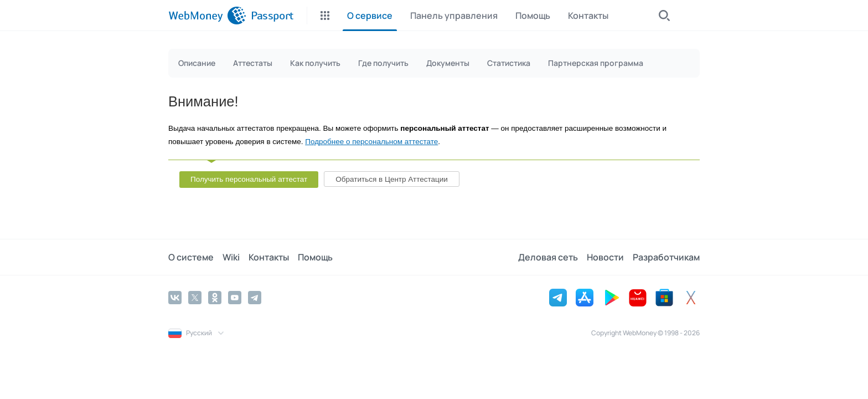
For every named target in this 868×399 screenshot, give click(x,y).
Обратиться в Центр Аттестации (392, 179)
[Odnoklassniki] (215, 298)
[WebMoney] (207, 16)
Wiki (231, 257)
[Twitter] (195, 298)
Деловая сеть (548, 257)
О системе (191, 257)
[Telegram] (255, 298)
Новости (605, 257)
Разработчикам (666, 257)
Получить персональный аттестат (249, 179)
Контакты (269, 257)
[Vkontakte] (175, 298)
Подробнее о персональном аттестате (371, 142)
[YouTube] (235, 298)
